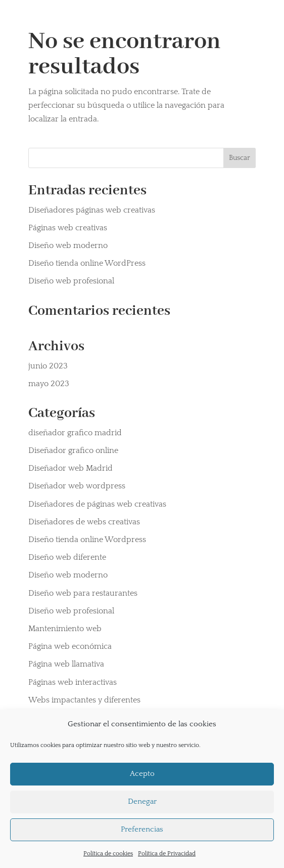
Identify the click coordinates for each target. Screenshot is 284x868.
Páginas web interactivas (73, 682)
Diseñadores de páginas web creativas (97, 504)
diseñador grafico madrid (75, 433)
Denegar (142, 801)
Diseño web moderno (68, 245)
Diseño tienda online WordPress (87, 263)
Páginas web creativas (68, 228)
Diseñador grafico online (73, 450)
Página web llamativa (66, 664)
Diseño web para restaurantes (83, 593)
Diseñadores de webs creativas (84, 522)
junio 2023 (48, 366)
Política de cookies (108, 854)
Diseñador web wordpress (77, 486)
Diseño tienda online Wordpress (87, 540)
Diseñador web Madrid (70, 468)
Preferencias (142, 829)
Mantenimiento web (65, 629)
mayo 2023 (49, 384)
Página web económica (70, 646)
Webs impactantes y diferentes (84, 700)
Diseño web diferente (67, 557)
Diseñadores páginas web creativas (92, 210)
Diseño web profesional (71, 281)
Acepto (142, 774)
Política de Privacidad (167, 854)
